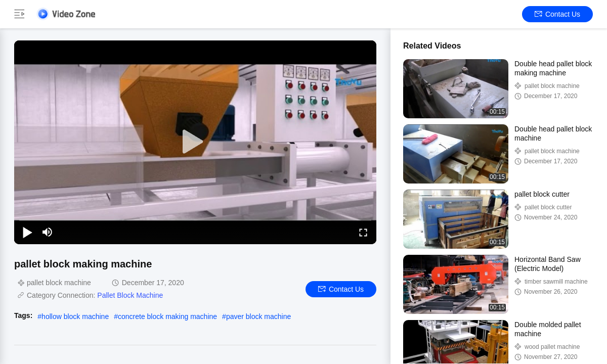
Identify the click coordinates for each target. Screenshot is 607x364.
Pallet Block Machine (130, 295)
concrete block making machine (167, 316)
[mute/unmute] (48, 232)
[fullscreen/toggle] (363, 232)
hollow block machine (75, 316)
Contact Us (557, 14)
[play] (195, 142)
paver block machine (258, 316)
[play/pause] (27, 232)
